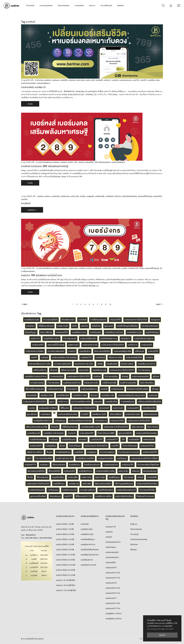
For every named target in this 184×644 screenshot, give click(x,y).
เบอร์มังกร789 (133, 268)
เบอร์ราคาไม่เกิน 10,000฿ (65, 555)
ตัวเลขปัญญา (31, 332)
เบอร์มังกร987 (38, 345)
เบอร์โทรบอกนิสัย (109, 383)
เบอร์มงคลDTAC (147, 446)
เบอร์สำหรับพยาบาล (109, 339)
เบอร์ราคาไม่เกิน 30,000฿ (66, 575)
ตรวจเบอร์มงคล (150, 471)
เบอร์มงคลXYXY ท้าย (113, 578)
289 (76, 162)
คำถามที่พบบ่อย (106, 5)
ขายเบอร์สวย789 (87, 433)
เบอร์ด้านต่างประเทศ (64, 458)
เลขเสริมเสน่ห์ (112, 364)
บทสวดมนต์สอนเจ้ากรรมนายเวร (131, 395)
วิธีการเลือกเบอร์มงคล (103, 162)
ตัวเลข (62, 446)
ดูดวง (52, 402)
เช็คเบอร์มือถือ (54, 471)
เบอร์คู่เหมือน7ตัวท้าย (42, 421)
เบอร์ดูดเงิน (90, 196)
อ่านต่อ (30, 104)
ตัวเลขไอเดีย (32, 395)
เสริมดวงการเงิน (115, 357)
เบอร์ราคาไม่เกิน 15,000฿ (65, 560)
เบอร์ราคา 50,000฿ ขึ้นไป (66, 585)
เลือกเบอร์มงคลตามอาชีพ (37, 427)
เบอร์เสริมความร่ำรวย (113, 196)
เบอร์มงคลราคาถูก (55, 389)
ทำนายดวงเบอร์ (70, 339)
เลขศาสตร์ (87, 484)
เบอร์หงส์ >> (32, 210)
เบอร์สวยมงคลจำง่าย (72, 383)
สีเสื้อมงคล (65, 408)
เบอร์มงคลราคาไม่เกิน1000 (136, 320)
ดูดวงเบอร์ (109, 326)
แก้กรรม (155, 389)
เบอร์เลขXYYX (30, 465)
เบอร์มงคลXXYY (111, 598)
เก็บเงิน (142, 268)
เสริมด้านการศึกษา (35, 452)
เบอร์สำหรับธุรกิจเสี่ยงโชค (127, 326)
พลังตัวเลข (96, 326)
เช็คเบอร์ (54, 370)
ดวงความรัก (118, 408)
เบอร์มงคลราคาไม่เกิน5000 (35, 402)
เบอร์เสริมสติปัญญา (88, 539)
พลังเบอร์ (136, 471)
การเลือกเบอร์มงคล (98, 320)
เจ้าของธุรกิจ (72, 389)
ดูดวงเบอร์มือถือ (125, 433)
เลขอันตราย (126, 339)
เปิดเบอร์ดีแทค (116, 414)
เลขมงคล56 (84, 370)
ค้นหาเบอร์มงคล (64, 5)
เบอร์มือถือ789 (97, 439)
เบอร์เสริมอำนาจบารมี (88, 565)
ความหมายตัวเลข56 (56, 351)
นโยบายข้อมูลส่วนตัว (154, 629)
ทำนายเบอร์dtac (111, 376)
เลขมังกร (84, 326)
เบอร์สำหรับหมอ (152, 332)
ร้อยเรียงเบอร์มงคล (92, 465)
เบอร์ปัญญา (122, 458)
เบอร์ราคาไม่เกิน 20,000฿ (66, 565)
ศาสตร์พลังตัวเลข (63, 452)
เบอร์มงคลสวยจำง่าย (113, 542)
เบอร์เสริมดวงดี (33, 433)
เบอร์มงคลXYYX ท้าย (113, 593)
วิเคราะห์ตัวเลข (46, 332)
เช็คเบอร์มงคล (43, 477)
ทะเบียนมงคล (53, 490)
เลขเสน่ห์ (104, 389)
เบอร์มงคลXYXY (111, 568)
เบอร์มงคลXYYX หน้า (113, 588)
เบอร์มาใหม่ (85, 524)
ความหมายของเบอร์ (150, 326)
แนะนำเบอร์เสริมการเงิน (81, 402)
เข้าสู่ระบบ (134, 524)
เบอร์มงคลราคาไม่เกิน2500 (113, 345)
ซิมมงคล (94, 395)
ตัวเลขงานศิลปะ (127, 364)
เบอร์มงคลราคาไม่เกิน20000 (116, 427)
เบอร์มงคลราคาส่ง (90, 345)
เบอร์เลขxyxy (60, 421)
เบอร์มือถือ (64, 80)
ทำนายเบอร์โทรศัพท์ (44, 458)
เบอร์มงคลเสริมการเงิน (105, 471)
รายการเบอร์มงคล (46, 5)
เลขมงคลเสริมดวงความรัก (40, 364)
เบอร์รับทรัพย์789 (150, 452)
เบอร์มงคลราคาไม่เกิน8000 (96, 446)
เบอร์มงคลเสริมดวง (43, 83)
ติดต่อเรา (121, 5)
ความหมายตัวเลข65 (63, 364)
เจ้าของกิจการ (101, 421)
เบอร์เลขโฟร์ (152, 477)
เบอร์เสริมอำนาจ (85, 471)
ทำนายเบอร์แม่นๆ (107, 452)
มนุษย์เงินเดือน (58, 477)
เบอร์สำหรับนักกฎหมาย (144, 339)
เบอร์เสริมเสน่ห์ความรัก (90, 427)
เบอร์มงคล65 (147, 345)
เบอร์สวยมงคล (117, 389)
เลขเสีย (100, 364)
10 (110, 304)
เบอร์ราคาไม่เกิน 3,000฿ (65, 539)
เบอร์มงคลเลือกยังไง (88, 339)
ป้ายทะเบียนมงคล (130, 446)
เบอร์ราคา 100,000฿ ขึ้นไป (66, 590)
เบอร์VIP (68, 496)
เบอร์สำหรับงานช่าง (51, 339)
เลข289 (70, 162)
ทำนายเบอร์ (30, 5)
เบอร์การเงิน (80, 80)
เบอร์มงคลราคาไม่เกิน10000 (122, 370)
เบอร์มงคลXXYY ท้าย (113, 608)
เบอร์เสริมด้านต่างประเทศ (90, 555)
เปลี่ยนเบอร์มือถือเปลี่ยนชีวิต (149, 402)
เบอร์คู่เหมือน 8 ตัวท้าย (114, 619)
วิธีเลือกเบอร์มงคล (46, 326)
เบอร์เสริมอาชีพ (149, 408)
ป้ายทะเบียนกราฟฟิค (106, 433)
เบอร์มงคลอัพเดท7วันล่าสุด (80, 421)
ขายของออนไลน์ (57, 376)
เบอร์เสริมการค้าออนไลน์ (54, 433)
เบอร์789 (136, 80)
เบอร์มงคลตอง (111, 547)
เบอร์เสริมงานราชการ (146, 364)
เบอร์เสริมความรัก (32, 320)
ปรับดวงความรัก (91, 383)
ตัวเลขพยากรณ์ (68, 320)
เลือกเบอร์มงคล (59, 465)
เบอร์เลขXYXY (86, 357)
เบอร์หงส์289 (89, 162)
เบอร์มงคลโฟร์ (111, 562)
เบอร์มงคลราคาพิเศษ (48, 408)
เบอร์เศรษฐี (55, 196)
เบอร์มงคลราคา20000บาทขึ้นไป (144, 458)
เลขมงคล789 (115, 320)
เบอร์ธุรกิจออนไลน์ (105, 458)
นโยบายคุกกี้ (169, 629)
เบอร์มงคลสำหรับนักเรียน (147, 484)
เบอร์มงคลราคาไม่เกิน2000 (84, 408)
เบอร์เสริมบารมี (108, 395)
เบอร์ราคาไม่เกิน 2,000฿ (65, 534)
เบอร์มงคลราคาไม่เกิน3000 (38, 484)
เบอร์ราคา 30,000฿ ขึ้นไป (66, 580)
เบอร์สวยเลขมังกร (111, 465)
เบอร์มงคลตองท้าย (112, 557)
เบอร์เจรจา (107, 80)
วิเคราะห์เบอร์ (153, 427)
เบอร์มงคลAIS (133, 408)
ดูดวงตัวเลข (32, 414)
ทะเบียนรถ (54, 439)
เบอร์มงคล (56, 80)
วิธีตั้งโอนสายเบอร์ (70, 427)
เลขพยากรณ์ (73, 268)
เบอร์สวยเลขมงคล (126, 80)
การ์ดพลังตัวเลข (127, 402)
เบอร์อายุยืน (73, 477)
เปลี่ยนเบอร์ (139, 351)
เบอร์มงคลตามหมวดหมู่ (139, 539)
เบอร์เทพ (115, 80)
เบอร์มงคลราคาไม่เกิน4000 (139, 421)
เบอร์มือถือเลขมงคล (38, 439)
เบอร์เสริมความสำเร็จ (85, 458)
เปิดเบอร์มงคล (138, 427)
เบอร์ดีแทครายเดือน (103, 496)
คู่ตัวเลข (156, 376)
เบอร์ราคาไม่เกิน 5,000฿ (65, 544)
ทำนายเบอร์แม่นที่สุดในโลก (148, 465)
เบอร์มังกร (48, 80)
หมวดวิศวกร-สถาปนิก (84, 364)
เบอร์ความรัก (90, 80)
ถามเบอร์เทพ (79, 5)
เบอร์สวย (149, 357)
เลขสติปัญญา (114, 477)
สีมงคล (49, 452)
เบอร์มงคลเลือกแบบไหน (68, 414)
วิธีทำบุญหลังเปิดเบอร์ (124, 484)
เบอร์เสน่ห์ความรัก (134, 332)
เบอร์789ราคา (59, 484)
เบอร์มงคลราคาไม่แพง (35, 351)
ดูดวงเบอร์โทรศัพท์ (38, 496)
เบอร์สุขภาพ (74, 484)
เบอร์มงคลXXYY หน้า (113, 603)
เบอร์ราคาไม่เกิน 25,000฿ (65, 570)
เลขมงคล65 (104, 408)
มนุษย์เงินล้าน (85, 351)
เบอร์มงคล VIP (111, 527)
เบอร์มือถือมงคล (69, 439)
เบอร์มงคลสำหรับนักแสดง (146, 433)
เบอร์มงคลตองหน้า (112, 552)
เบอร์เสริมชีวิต (111, 402)
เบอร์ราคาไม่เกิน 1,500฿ (65, 529)
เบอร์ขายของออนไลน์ (28, 83)
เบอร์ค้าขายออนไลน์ (128, 383)
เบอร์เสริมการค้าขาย (88, 544)
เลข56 (75, 326)
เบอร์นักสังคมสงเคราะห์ (126, 490)
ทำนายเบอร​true (144, 370)
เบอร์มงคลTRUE (117, 421)
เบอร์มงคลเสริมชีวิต (134, 357)
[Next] (160, 304)
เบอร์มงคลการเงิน (133, 414)
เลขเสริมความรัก (99, 414)
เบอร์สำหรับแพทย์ (106, 490)
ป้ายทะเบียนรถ (75, 446)
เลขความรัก (123, 471)
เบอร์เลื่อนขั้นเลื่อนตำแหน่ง (90, 550)
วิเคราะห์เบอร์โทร (147, 383)
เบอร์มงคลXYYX (111, 583)
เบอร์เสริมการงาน (79, 332)
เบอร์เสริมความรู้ (99, 370)
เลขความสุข (100, 477)
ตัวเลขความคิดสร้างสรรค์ (138, 389)
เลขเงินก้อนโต (100, 196)
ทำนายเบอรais (53, 383)
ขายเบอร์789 (153, 351)
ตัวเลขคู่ (125, 376)
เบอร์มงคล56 (69, 471)
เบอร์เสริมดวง (75, 465)
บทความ (92, 5)
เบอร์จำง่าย (35, 339)
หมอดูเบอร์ (155, 320)
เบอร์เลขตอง (45, 414)
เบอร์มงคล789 (62, 332)
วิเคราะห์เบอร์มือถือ (102, 351)
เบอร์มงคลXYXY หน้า (113, 573)
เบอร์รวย (47, 196)
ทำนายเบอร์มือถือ (50, 320)
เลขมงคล (98, 402)
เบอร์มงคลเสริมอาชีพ (122, 351)
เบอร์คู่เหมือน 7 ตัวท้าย (114, 613)
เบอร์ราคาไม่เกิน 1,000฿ (65, 524)
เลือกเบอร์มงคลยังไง (103, 484)
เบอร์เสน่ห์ (99, 80)
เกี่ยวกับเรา (134, 544)
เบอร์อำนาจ (133, 345)
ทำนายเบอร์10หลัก (147, 490)
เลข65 (29, 458)
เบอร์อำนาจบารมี (69, 490)
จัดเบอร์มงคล (55, 496)
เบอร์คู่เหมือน (51, 446)
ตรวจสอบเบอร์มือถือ (36, 471)
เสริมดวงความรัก (68, 370)
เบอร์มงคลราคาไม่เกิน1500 (78, 376)
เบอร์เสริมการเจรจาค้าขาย (36, 376)
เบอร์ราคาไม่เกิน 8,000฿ (65, 550)
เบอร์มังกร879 (36, 446)
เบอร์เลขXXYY (112, 439)
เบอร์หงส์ (72, 80)
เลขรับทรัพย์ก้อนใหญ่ (129, 196)
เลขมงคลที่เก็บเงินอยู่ (145, 196)
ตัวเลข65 (83, 439)
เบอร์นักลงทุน (65, 196)
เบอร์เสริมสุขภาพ (87, 560)
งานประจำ (72, 433)
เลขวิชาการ (63, 402)
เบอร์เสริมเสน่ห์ (63, 395)
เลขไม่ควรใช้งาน (40, 370)
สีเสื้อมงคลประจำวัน (84, 496)
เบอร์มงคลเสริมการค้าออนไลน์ (64, 357)
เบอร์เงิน (83, 196)
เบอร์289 (144, 80)
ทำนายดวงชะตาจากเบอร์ (128, 452)
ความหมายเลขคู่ (37, 383)
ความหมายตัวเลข (87, 490)
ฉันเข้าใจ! (162, 635)
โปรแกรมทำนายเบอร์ (145, 496)
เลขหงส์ (81, 162)
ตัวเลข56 (55, 427)
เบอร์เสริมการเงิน (154, 80)
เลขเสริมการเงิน (47, 395)
